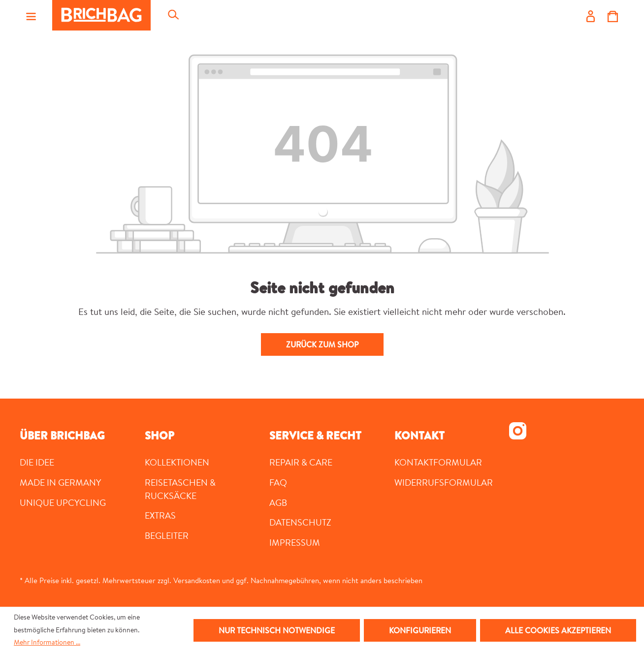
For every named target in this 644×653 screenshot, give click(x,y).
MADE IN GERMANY (60, 482)
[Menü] (31, 15)
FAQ (278, 482)
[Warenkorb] (613, 15)
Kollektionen (177, 462)
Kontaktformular (438, 462)
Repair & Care (301, 462)
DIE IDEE (37, 462)
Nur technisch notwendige (277, 630)
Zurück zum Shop (322, 344)
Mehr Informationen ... (47, 642)
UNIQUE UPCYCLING (63, 502)
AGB (278, 502)
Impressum (295, 542)
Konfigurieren (420, 630)
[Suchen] (173, 15)
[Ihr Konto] (591, 15)
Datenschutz (300, 522)
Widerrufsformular (444, 482)
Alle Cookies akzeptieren (558, 630)
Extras (160, 515)
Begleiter (167, 535)
